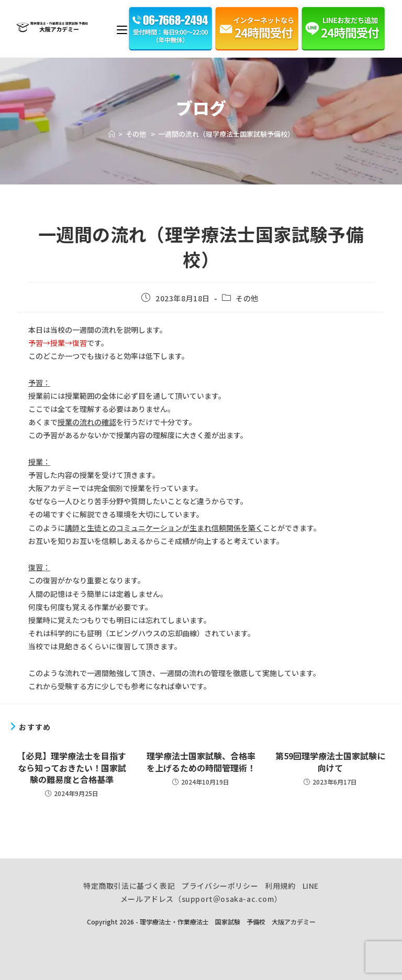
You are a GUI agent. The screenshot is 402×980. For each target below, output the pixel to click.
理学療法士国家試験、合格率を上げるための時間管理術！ (201, 762)
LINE (311, 886)
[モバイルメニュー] (122, 29)
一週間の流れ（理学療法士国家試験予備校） (226, 134)
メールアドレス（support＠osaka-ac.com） (201, 899)
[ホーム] (112, 134)
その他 (248, 298)
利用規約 (280, 886)
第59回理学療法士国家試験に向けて (330, 762)
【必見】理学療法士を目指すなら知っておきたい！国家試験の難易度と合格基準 (72, 767)
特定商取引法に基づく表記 (129, 886)
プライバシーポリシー (220, 886)
